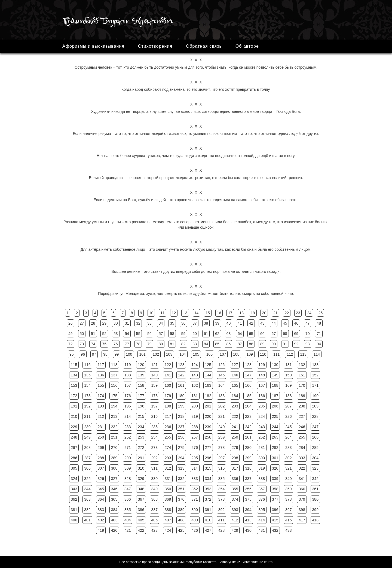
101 (142, 354)
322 (302, 468)
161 (181, 385)
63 (229, 334)
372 (208, 499)
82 (183, 344)
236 (168, 427)
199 (181, 406)
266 (315, 437)
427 (208, 530)
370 (181, 499)
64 (240, 334)
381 (74, 510)
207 (288, 406)
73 (82, 344)
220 (208, 416)
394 (248, 510)
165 (235, 385)
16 (219, 313)
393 (235, 510)
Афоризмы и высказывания (93, 46)
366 (128, 499)
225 (275, 416)
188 (288, 396)
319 (262, 468)
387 (154, 510)
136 (101, 375)
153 (74, 385)
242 (248, 427)
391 (208, 510)
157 (128, 385)
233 (128, 427)
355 (235, 489)
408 (181, 520)
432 (275, 530)
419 (101, 530)
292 (154, 458)
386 (141, 510)
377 (275, 499)
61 (206, 334)
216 (154, 416)
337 (248, 479)
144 (208, 375)
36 (183, 323)
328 (128, 479)
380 (315, 499)
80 (161, 344)
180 (181, 396)
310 (141, 468)
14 (197, 313)
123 (181, 365)
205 (262, 406)
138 (128, 375)
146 (235, 375)
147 (248, 375)
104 (183, 354)
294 (181, 458)
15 (208, 313)
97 (94, 354)
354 (221, 489)
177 (141, 396)
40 (229, 323)
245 (288, 427)
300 (262, 458)
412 (235, 520)
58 (172, 334)
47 (308, 323)
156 (114, 385)
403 (114, 520)
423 (154, 530)
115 (74, 365)
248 (74, 437)
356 (248, 489)
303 (302, 458)
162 (195, 385)
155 (101, 385)
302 (288, 458)
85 (217, 344)
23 (298, 313)
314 (195, 468)
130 (275, 365)
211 (87, 416)
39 (217, 323)
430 (248, 530)
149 (275, 375)
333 (195, 479)
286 (74, 458)
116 (87, 365)
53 (116, 334)
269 (101, 448)
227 (302, 416)
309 (128, 468)
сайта (268, 562)
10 (151, 313)
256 (181, 437)
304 (315, 458)
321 (288, 468)
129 (262, 365)
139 (141, 375)
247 (315, 427)
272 (141, 448)
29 (104, 323)
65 (251, 334)
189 (302, 396)
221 (221, 416)
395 (262, 510)
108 (236, 354)
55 (138, 334)
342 (315, 479)
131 (288, 365)
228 (315, 416)
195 (128, 406)
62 (217, 334)
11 (163, 313)
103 (169, 354)
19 (253, 313)
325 (87, 479)
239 (208, 427)
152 (315, 375)
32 (138, 323)
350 (168, 489)
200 (195, 406)
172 (74, 396)
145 (221, 375)
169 (288, 385)
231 (101, 427)
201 (208, 406)
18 (242, 313)
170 (302, 385)
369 (168, 499)
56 (149, 334)
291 (141, 458)
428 (221, 530)
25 (321, 313)
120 (141, 365)
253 (141, 437)
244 (275, 427)
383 (101, 510)
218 (181, 416)
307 (101, 468)
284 (302, 448)
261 (248, 437)
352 (195, 489)
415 (275, 520)
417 (302, 520)
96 (83, 354)
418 (315, 520)
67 (274, 334)
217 (168, 416)
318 (248, 468)
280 (248, 448)
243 (262, 427)
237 (181, 427)
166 (248, 385)
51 (93, 334)
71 (319, 334)
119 (128, 365)
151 (302, 375)
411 (221, 520)
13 (185, 313)
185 (248, 396)
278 (221, 448)
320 (275, 468)
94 (319, 344)
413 (248, 520)
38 (206, 323)
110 (263, 354)
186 (262, 396)
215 (141, 416)
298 (235, 458)
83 (195, 344)
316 (221, 468)
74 (93, 344)
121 (154, 365)
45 (285, 323)
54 (127, 334)
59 (183, 334)
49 (71, 334)
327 (114, 479)
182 (208, 396)
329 (141, 479)
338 (262, 479)
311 (154, 468)
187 (275, 396)
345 (101, 489)
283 (288, 448)
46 (296, 323)
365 (114, 499)
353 (208, 489)
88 (251, 344)
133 (315, 365)
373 (221, 499)
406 (154, 520)
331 (168, 479)
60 (195, 334)
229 (74, 427)
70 (308, 334)
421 (128, 530)
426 (195, 530)
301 (275, 458)
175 (114, 396)
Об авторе (247, 46)
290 (128, 458)
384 (114, 510)
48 (319, 323)
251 (114, 437)
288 (101, 458)
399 (315, 510)
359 (288, 489)
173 (87, 396)
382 (87, 510)
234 (141, 427)
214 (128, 416)
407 (168, 520)
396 (275, 510)
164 (221, 385)
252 (128, 437)
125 (208, 365)
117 (101, 365)
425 (181, 530)
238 (195, 427)
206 (275, 406)
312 (168, 468)
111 (276, 354)
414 (262, 520)
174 (101, 396)
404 (128, 520)
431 (262, 530)
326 (101, 479)
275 (181, 448)
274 (168, 448)
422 (141, 530)
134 (74, 375)
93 (308, 344)
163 (208, 385)
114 (317, 354)
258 (208, 437)
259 (221, 437)
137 (114, 375)
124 (195, 365)
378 (288, 499)
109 (249, 354)
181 (195, 396)
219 (195, 416)
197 (154, 406)
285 (315, 448)
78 (138, 344)
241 (235, 427)
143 (195, 375)
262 (262, 437)
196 (141, 406)
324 (74, 479)
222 (235, 416)
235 (154, 427)
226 (288, 416)
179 (168, 396)
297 (221, 458)
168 (275, 385)
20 (264, 313)
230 (87, 427)
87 (240, 344)
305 (74, 468)
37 (195, 323)
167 (262, 385)
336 (235, 479)
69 (296, 334)
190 (315, 396)
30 (116, 323)
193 (101, 406)
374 (235, 499)
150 (288, 375)
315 (208, 468)
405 (141, 520)
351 (181, 489)
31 (127, 323)
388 (168, 510)
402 (101, 520)
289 (114, 458)
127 (235, 365)
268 (87, 448)
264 (288, 437)
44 (274, 323)
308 (114, 468)
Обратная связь (204, 46)
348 (141, 489)
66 (262, 334)
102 (156, 354)
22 (287, 313)
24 (309, 313)
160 (168, 385)
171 (315, 385)
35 (172, 323)
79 (149, 344)
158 (141, 385)
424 (168, 530)
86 (229, 344)
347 (128, 489)
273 (154, 448)
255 (168, 437)
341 (302, 479)
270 (114, 448)
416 (288, 520)
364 (101, 499)
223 (248, 416)
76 (116, 344)
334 (208, 479)
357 (262, 489)
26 (71, 323)
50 (82, 334)
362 (74, 499)
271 (128, 448)
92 (296, 344)
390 (195, 510)
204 (248, 406)
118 (114, 365)
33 (149, 323)
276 (195, 448)
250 (101, 437)
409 (195, 520)
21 (275, 313)
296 (208, 458)
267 (74, 448)
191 (74, 406)
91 (285, 344)
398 (302, 510)
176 (128, 396)
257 (195, 437)
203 (235, 406)
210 (74, 416)
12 (174, 313)
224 (262, 416)
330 (154, 479)
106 (209, 354)
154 (87, 385)
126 (221, 365)
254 (154, 437)
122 (168, 365)
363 (87, 499)
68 (285, 334)
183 (221, 396)
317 (235, 468)
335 (221, 479)
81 (172, 344)
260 (235, 437)
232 (114, 427)
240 (221, 427)
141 (168, 375)
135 (87, 375)
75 (104, 344)
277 (208, 448)
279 (235, 448)
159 (154, 385)
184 (235, 396)
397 (288, 510)
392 (221, 510)
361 (315, 489)
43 (262, 323)
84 (206, 344)
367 (141, 499)
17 (230, 313)
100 (129, 354)
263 (275, 437)
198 (168, 406)
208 (302, 406)
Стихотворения (155, 46)
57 (161, 334)
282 (275, 448)
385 (128, 510)
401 (87, 520)
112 (290, 354)
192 (87, 406)
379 (302, 499)
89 (262, 344)
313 (181, 468)
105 (196, 354)
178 (154, 396)
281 (262, 448)
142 (181, 375)
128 (248, 365)
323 (315, 468)
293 (168, 458)
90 (274, 344)
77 (127, 344)
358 (275, 489)
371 (195, 499)
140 (154, 375)
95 (72, 354)
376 (262, 499)
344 (87, 489)
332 (181, 479)
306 (87, 468)
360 (302, 489)
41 (240, 323)
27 (82, 323)
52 (104, 334)
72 (71, 344)
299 (248, 458)
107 (223, 354)
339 (275, 479)
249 (87, 437)
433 (288, 530)
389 (181, 510)
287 (87, 458)
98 (105, 354)
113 (303, 354)
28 (93, 323)
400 (74, 520)
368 (154, 499)
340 (288, 479)
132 (302, 365)
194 (114, 406)
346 (114, 489)
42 (251, 323)
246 (302, 427)
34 (161, 323)
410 (208, 520)
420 (114, 530)
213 (114, 416)
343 (74, 489)
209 (315, 406)
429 (235, 530)
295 (195, 458)
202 (221, 406)
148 (262, 375)
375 (248, 499)
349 (154, 489)
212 (101, 416)
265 (302, 437)
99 (117, 354)
